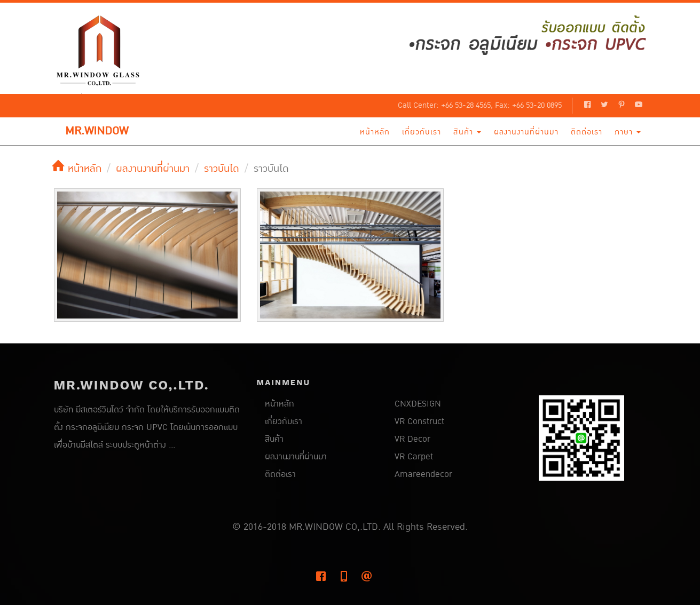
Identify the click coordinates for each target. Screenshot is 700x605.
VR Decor (412, 439)
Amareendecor (423, 474)
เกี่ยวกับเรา (422, 132)
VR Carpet (414, 457)
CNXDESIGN (418, 404)
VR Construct (419, 421)
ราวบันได (222, 169)
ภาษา (628, 132)
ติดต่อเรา (587, 132)
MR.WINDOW (97, 131)
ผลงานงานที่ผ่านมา (526, 132)
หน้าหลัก (375, 132)
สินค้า (467, 132)
